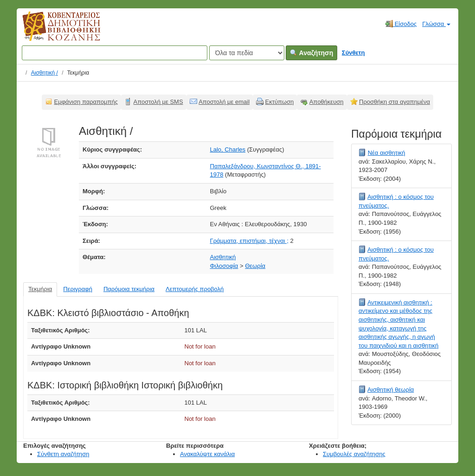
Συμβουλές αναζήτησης (354, 454)
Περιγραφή (78, 289)
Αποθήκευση (327, 102)
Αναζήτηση (311, 53)
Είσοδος (401, 24)
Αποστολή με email (224, 102)
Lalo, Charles (228, 149)
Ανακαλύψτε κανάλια (207, 454)
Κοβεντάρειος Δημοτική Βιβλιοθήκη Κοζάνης (53, 32)
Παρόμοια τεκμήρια (129, 289)
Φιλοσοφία (224, 266)
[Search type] (247, 53)
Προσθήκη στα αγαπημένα (395, 102)
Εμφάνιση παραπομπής (86, 102)
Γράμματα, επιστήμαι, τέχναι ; (249, 241)
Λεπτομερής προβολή (195, 289)
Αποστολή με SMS (158, 102)
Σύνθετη (353, 53)
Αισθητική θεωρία (391, 390)
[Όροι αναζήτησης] (115, 53)
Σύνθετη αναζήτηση (63, 454)
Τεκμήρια (40, 289)
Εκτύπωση (280, 102)
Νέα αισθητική (387, 153)
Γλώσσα (436, 24)
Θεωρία (255, 266)
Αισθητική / (45, 73)
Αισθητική (223, 257)
